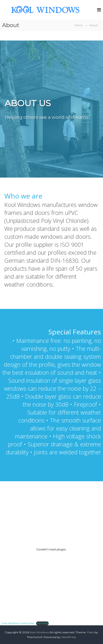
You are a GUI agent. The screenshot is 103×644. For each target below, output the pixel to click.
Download (42, 623)
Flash (90, 632)
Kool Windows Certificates (18, 623)
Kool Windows (39, 632)
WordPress (69, 637)
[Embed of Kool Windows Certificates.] (51, 550)
